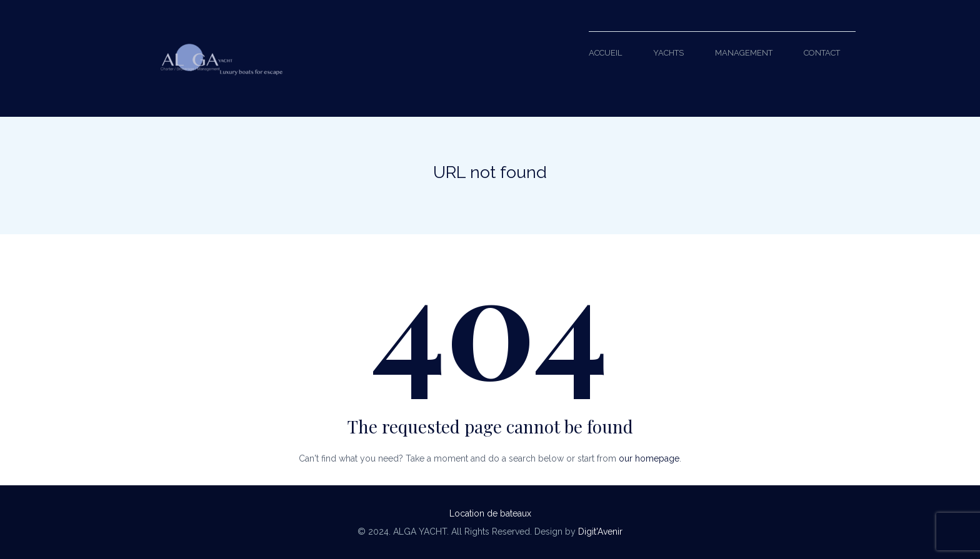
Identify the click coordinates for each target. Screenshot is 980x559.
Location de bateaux (490, 513)
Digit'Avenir (600, 532)
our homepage (649, 458)
